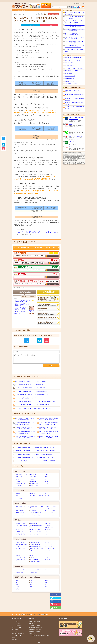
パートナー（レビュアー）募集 (18, 634)
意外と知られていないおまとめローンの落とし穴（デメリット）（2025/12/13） (34, 454)
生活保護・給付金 (20, 532)
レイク (17, 547)
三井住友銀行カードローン (36, 542)
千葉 (17, 583)
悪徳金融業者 (33, 481)
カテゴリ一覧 (34, 1)
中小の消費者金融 (34, 559)
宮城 (46, 587)
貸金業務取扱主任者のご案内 (35, 629)
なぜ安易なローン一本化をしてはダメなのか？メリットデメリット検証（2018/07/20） (35, 451)
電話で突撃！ (48, 525)
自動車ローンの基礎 (70, 81)
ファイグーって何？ (16, 623)
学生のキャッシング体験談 (51, 506)
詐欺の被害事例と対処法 (71, 84)
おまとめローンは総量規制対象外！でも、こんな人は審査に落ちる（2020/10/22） (34, 458)
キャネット (47, 557)
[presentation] (25, 367)
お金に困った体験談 (49, 528)
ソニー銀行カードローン (36, 547)
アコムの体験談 (48, 509)
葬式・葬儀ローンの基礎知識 (37, 496)
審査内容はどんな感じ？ (20, 310)
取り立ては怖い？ (19, 306)
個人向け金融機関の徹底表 (44, 1)
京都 (17, 585)
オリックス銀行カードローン (51, 545)
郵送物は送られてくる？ (20, 308)
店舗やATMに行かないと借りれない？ (23, 302)
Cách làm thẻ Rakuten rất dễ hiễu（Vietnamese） (39, 636)
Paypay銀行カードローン (50, 549)
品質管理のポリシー (16, 629)
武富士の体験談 (19, 515)
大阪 (31, 580)
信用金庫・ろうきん (20, 483)
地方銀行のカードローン (50, 559)
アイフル (32, 555)
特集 (46, 534)
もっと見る (82, 111)
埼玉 (31, 583)
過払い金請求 (48, 479)
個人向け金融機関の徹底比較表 (36, 627)
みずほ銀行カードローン (50, 542)
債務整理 (32, 479)
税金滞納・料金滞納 (20, 534)
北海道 (17, 587)
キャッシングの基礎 (35, 485)
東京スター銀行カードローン (51, 547)
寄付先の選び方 (34, 523)
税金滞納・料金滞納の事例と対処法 (74, 58)
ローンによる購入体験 (35, 530)
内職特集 (47, 532)
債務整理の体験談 (69, 79)
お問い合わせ (14, 640)
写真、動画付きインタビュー (22, 506)
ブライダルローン (49, 496)
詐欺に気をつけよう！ (21, 481)
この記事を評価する (54, 14)
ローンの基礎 (19, 498)
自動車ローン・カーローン (22, 494)
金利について (48, 475)
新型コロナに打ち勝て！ (21, 523)
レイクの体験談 (34, 511)
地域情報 (18, 589)
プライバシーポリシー (16, 636)
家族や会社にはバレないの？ (21, 307)
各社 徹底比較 (33, 477)
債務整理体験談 (19, 572)
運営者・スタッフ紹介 (16, 627)
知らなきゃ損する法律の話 (22, 525)
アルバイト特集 (19, 530)
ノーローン (47, 555)
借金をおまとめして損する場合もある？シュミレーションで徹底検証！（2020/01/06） (35, 461)
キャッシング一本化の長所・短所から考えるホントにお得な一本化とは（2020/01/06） (35, 447)
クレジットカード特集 (35, 534)
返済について (19, 477)
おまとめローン (20, 10)
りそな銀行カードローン (21, 545)
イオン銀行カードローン (21, 549)
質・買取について (34, 483)
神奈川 (46, 580)
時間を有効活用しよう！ (50, 523)
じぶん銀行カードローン (50, 551)
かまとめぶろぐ (54, 1)
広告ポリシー (14, 631)
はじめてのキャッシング (21, 475)
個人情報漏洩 (48, 530)
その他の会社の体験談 (35, 515)
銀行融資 (47, 481)
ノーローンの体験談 (49, 513)
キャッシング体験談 (49, 515)
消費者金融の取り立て (50, 477)
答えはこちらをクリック (19, 313)
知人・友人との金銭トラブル (37, 532)
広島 (46, 585)
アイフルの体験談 (20, 513)
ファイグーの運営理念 (16, 625)
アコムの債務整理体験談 (21, 570)
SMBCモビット (19, 555)
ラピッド (32, 557)
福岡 (31, 585)
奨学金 (17, 496)
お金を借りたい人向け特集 (64, 1)
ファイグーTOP (15, 1)
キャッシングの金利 (70, 76)
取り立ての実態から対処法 (71, 71)
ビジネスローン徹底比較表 (35, 625)
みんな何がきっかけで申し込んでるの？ (23, 300)
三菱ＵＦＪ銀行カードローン (22, 542)
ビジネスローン (48, 483)
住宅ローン (33, 494)
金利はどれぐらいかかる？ (20, 311)
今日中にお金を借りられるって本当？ (23, 304)
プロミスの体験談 (20, 511)
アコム (32, 553)
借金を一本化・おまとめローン (73, 60)
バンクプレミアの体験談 (36, 513)
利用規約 (14, 638)
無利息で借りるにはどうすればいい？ (23, 303)
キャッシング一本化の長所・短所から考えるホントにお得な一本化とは (36, 232)
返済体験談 (47, 570)
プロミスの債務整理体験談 (36, 570)
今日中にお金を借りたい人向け (32, 311)
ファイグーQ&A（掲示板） (25, 1)
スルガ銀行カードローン (21, 553)
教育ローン (47, 494)
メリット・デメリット (29, 10)
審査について (33, 475)
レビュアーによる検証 (35, 562)
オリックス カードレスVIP (22, 557)
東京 (17, 580)
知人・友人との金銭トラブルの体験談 (74, 68)
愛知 (46, 583)
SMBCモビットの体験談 (50, 511)
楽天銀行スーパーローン (36, 545)
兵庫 (31, 587)
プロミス (47, 553)
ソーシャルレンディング (21, 485)
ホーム (14, 10)
